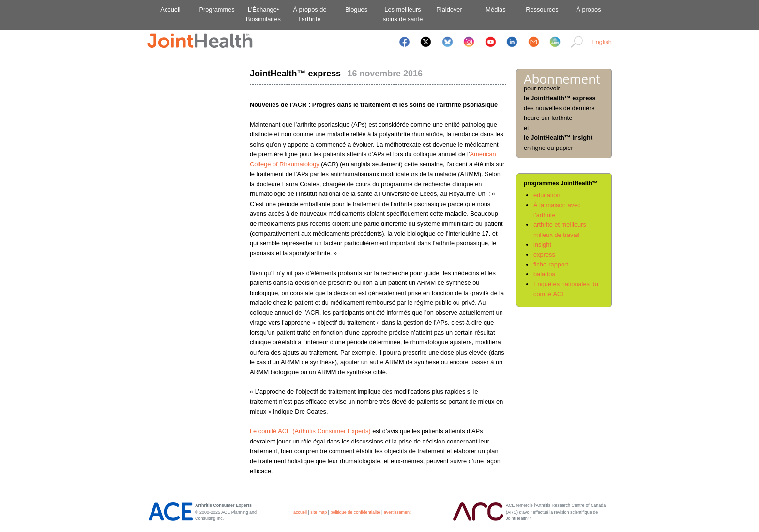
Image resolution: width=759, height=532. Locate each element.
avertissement (397, 512)
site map (319, 512)
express (544, 255)
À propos (588, 9)
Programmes (217, 9)
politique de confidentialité (355, 512)
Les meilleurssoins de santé (403, 14)
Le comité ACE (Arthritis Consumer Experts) (310, 431)
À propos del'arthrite (310, 14)
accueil (300, 512)
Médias (495, 9)
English (602, 42)
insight (542, 244)
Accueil (170, 9)
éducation (547, 195)
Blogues (356, 9)
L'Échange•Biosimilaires (263, 14)
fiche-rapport (551, 264)
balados (544, 274)
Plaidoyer (449, 9)
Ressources (542, 9)
